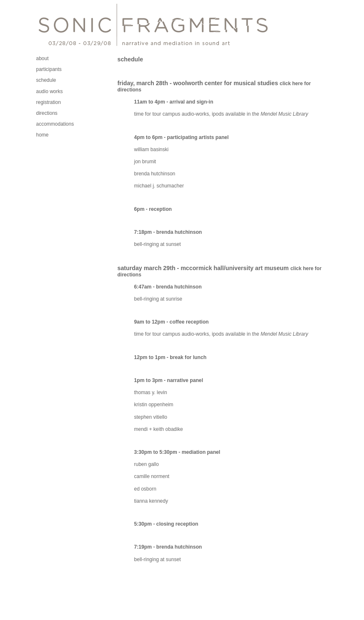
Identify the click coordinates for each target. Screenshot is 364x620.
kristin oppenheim (154, 405)
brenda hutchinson (155, 174)
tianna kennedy (151, 501)
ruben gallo (147, 464)
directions (47, 113)
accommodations (55, 124)
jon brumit (145, 162)
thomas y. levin (151, 392)
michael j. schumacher (159, 186)
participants (49, 69)
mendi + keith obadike (159, 429)
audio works (50, 91)
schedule (46, 80)
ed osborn (145, 489)
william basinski (152, 149)
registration (49, 102)
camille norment (152, 476)
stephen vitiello (151, 417)
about (43, 58)
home (43, 135)
